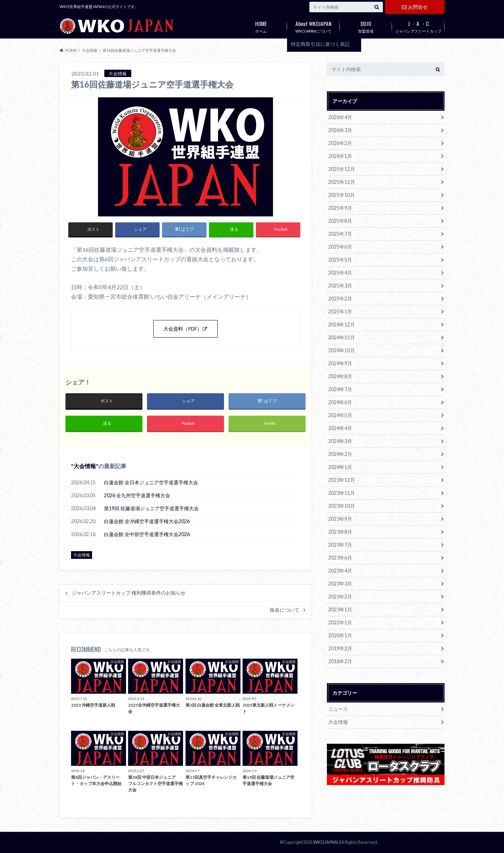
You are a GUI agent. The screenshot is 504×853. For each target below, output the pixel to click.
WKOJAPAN (325, 842)
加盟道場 (366, 26)
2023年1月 (340, 609)
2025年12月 (342, 169)
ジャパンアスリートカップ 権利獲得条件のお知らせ (129, 593)
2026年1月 (340, 156)
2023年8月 (340, 532)
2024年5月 (340, 415)
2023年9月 (340, 519)
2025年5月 (340, 260)
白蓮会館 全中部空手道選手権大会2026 (147, 534)
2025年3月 (340, 286)
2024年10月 (342, 350)
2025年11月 (342, 182)
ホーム (261, 26)
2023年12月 (342, 480)
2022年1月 (340, 622)
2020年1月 (340, 635)
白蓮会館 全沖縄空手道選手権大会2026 (147, 521)
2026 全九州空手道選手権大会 (137, 495)
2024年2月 (340, 454)
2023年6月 (340, 558)
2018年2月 (340, 661)
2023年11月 (342, 493)
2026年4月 (340, 117)
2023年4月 (340, 571)
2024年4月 (340, 428)
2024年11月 (342, 337)
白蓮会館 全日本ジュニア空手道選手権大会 (151, 482)
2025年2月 (340, 299)
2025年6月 (340, 247)
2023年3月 (340, 584)
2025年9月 (340, 208)
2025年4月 (340, 273)
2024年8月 (340, 376)
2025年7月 (340, 234)
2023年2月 (340, 597)
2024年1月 (340, 467)
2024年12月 (342, 324)
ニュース (338, 709)
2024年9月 (340, 363)
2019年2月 (340, 648)
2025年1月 (340, 311)
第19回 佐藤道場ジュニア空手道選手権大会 (151, 508)
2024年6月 (340, 402)
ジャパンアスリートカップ (418, 26)
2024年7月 (340, 389)
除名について (285, 610)
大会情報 (85, 466)
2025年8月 (340, 221)
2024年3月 (340, 441)
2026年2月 (340, 143)
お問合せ (415, 7)
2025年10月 (342, 195)
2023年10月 (342, 506)
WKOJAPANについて (313, 26)
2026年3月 (340, 130)
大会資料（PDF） (183, 329)
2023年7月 (340, 545)
